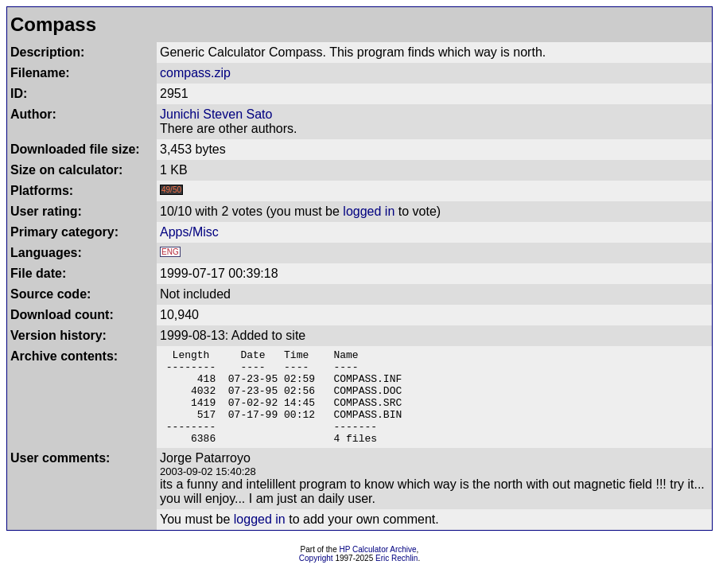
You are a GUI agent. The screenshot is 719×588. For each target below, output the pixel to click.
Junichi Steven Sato (216, 114)
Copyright (316, 577)
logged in (369, 211)
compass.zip (195, 73)
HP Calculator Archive (378, 569)
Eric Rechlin (396, 577)
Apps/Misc (189, 232)
